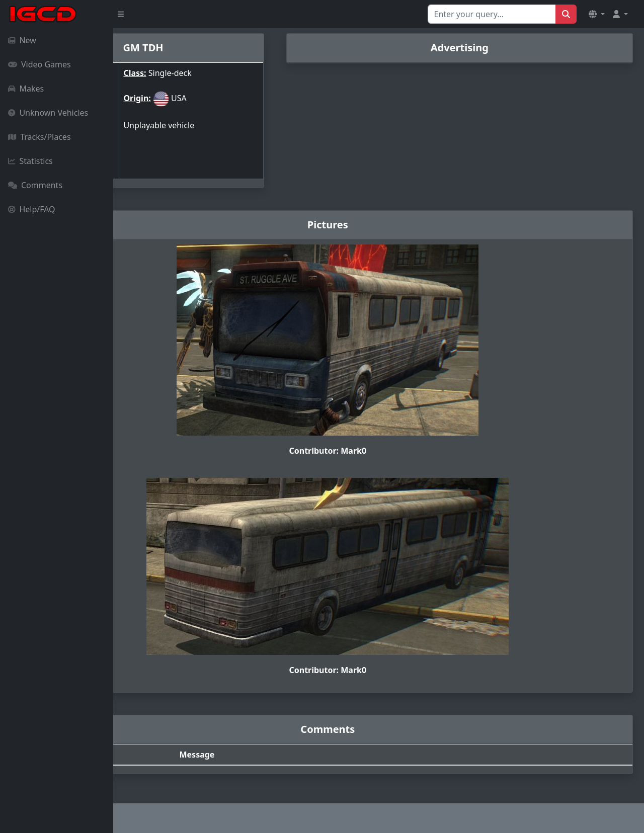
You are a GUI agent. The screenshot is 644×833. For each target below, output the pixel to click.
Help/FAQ (32, 209)
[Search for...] (492, 14)
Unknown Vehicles (48, 113)
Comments (35, 185)
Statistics (30, 161)
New (22, 40)
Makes (26, 89)
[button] (597, 14)
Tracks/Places (39, 137)
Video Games (39, 64)
